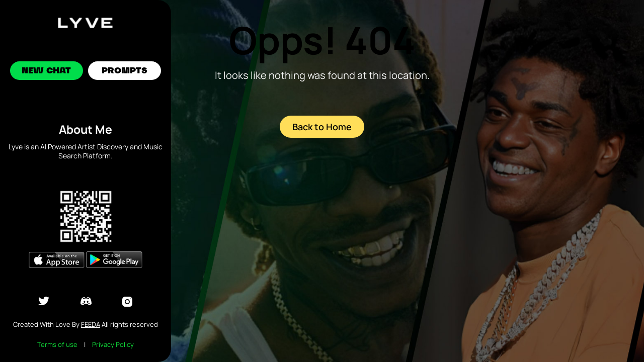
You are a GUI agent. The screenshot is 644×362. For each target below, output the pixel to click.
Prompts (125, 71)
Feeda (91, 324)
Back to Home (322, 127)
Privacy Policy (113, 344)
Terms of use (57, 344)
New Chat (47, 71)
